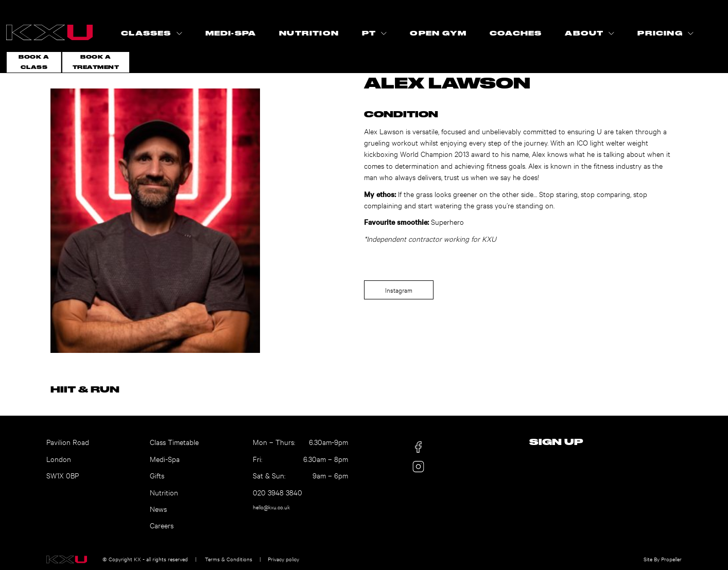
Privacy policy (283, 559)
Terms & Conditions (229, 559)
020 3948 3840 (278, 492)
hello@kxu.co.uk (271, 507)
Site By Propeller (663, 559)
